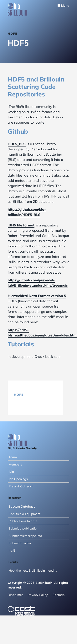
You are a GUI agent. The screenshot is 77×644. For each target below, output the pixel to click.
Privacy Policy (38, 595)
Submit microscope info (25, 536)
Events (13, 562)
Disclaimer (15, 595)
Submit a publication (23, 528)
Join (11, 472)
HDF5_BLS (17, 144)
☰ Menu (63, 5)
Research (15, 498)
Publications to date (23, 521)
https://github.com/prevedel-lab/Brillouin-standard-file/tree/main (38, 283)
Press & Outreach (21, 486)
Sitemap (59, 595)
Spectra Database (22, 506)
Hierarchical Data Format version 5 (37, 296)
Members (15, 464)
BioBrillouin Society (22, 448)
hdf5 (19, 395)
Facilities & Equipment (25, 514)
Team (13, 457)
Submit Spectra (20, 543)
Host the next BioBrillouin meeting (33, 570)
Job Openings (18, 479)
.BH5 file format (21, 225)
